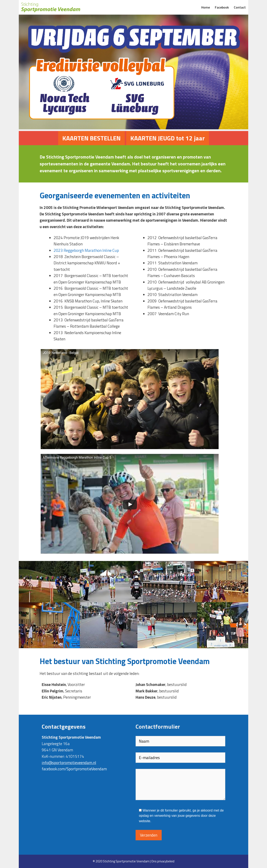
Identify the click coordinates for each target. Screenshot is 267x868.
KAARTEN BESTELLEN (91, 138)
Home (206, 7)
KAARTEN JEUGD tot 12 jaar (168, 138)
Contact (240, 7)
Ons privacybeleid (163, 861)
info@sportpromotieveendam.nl (69, 762)
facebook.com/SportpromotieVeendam (74, 769)
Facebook (222, 7)
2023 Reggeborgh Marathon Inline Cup (86, 250)
